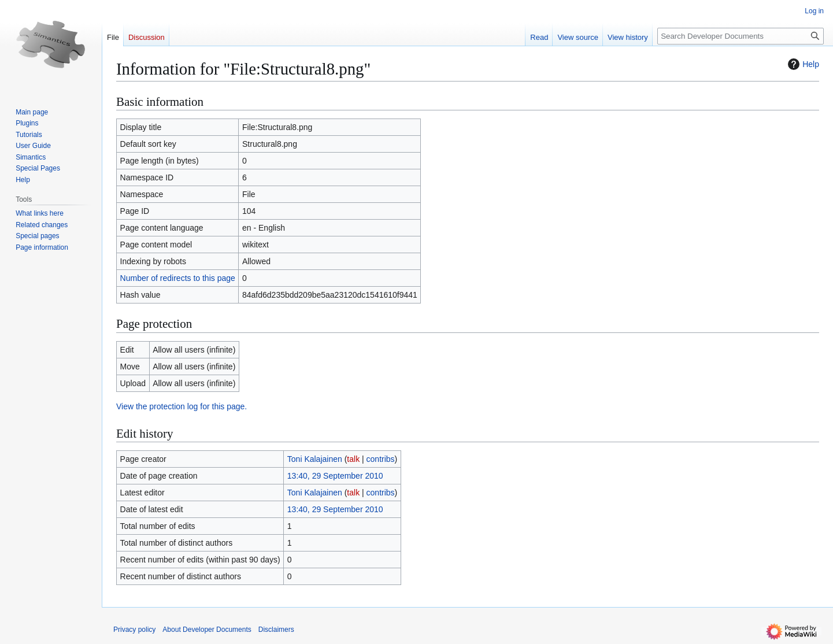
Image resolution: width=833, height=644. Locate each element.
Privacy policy (134, 630)
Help (802, 64)
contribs (381, 459)
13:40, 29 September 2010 (335, 476)
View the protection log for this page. (182, 406)
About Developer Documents (207, 630)
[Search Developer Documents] (741, 36)
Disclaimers (276, 630)
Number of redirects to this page (178, 278)
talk (353, 459)
